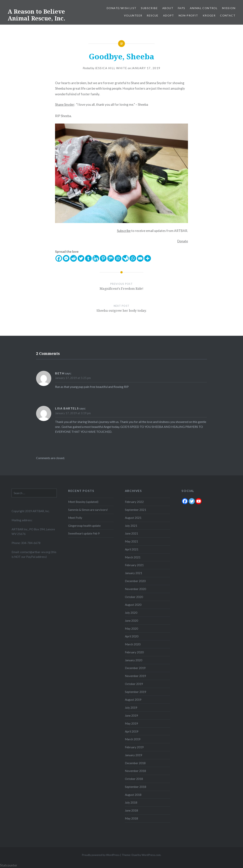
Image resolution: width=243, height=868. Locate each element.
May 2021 (131, 541)
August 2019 (133, 700)
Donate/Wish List (121, 8)
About (168, 8)
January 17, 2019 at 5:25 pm (73, 378)
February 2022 (134, 502)
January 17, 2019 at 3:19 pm (73, 413)
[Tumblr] (88, 258)
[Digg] (118, 258)
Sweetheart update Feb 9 (84, 533)
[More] (148, 258)
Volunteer (133, 15)
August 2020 (133, 605)
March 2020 (133, 644)
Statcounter (9, 865)
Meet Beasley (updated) (83, 502)
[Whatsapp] (133, 258)
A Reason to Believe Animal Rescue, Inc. (36, 15)
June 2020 (131, 621)
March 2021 (133, 557)
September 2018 (136, 787)
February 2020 (134, 652)
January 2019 (134, 755)
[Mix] (111, 258)
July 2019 (131, 708)
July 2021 (131, 526)
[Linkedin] (96, 258)
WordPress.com (151, 855)
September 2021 (136, 510)
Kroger (209, 15)
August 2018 (133, 795)
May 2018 (131, 818)
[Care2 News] (125, 258)
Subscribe (149, 8)
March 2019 (133, 739)
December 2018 (135, 763)
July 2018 (131, 802)
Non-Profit (188, 15)
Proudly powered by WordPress (101, 855)
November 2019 (135, 676)
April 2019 (132, 731)
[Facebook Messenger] (66, 258)
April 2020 (132, 636)
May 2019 (131, 723)
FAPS (182, 8)
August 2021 (133, 518)
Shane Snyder (65, 104)
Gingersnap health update (84, 526)
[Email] (140, 258)
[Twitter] (81, 258)
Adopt (169, 15)
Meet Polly (75, 518)
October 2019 (134, 684)
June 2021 (131, 533)
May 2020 (131, 628)
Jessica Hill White (111, 68)
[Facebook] (59, 258)
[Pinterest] (103, 258)
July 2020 (131, 613)
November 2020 (135, 589)
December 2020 (135, 581)
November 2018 (135, 771)
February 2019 (134, 747)
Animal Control (204, 8)
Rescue (153, 15)
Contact (228, 15)
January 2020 (134, 660)
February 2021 (134, 565)
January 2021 (134, 573)
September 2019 (136, 692)
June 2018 (131, 810)
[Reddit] (74, 258)
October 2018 (134, 779)
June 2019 (131, 715)
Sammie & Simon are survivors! (88, 510)
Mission (229, 8)
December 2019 (135, 668)
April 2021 (132, 549)
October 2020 (134, 597)
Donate (183, 241)
